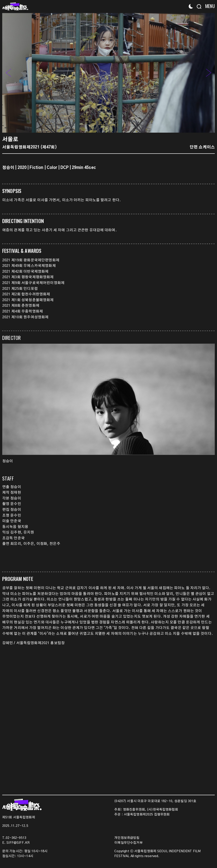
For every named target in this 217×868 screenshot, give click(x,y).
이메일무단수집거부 (128, 843)
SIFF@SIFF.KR (18, 843)
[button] (209, 73)
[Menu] (209, 6)
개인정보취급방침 (127, 838)
